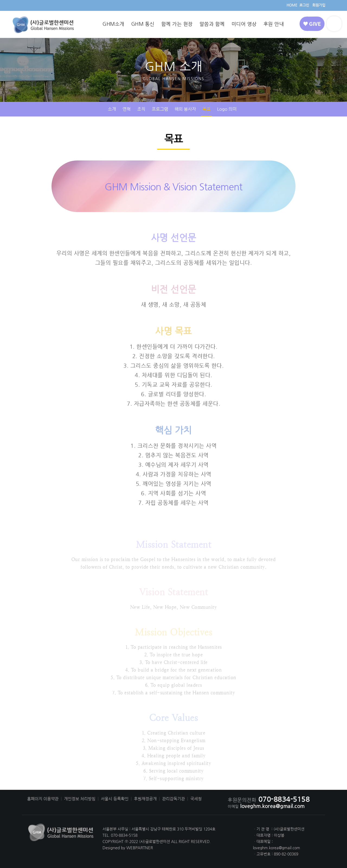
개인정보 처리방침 (80, 799)
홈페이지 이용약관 (43, 799)
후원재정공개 (145, 799)
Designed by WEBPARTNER (128, 848)
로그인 (304, 5)
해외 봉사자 (185, 109)
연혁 (127, 109)
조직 (141, 109)
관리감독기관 (173, 799)
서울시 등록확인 (115, 799)
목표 (207, 109)
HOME (292, 5)
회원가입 (319, 5)
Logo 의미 (227, 109)
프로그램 (160, 109)
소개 (112, 109)
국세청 (196, 799)
